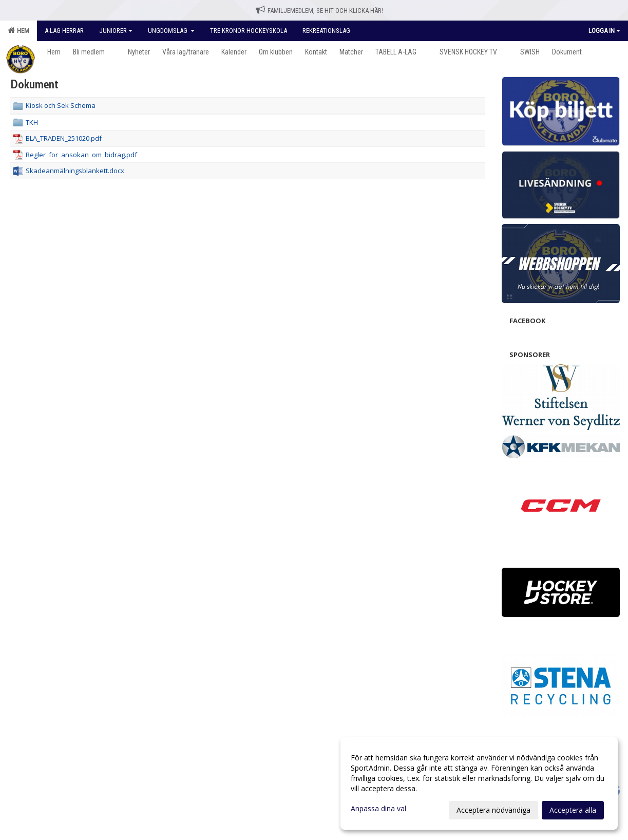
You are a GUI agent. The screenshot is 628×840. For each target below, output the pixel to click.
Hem (18, 30)
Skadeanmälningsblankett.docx (75, 171)
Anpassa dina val (378, 809)
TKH (32, 122)
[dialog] (479, 783)
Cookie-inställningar (39, 618)
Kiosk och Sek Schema (61, 105)
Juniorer (116, 31)
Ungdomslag (171, 31)
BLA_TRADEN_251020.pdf (64, 138)
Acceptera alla (573, 810)
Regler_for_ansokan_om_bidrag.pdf (81, 155)
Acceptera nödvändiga (493, 810)
